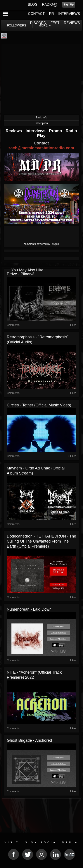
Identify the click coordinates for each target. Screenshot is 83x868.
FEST (55, 23)
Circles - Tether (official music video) (39, 405)
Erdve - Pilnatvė (21, 274)
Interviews (36, 131)
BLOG (33, 4)
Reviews (14, 131)
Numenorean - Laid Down (29, 609)
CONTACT (36, 14)
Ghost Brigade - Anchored (29, 740)
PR (51, 14)
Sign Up (69, 5)
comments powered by (41, 244)
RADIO (48, 4)
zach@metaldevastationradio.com (41, 148)
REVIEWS (72, 23)
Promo (56, 131)
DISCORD (38, 23)
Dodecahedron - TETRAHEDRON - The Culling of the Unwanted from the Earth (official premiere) (41, 541)
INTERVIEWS (69, 14)
